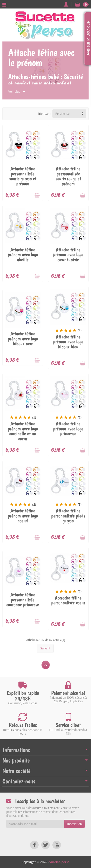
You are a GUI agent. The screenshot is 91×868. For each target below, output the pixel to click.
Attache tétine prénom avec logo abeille (23, 255)
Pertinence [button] (62, 114)
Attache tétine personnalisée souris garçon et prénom (23, 176)
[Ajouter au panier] (37, 195)
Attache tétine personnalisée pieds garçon (68, 516)
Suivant (45, 648)
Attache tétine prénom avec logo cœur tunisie (68, 255)
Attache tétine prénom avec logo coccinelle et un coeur (23, 431)
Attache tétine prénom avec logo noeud (23, 516)
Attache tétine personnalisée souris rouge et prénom (68, 176)
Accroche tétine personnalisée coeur (68, 600)
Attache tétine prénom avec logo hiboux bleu (68, 342)
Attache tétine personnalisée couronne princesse (23, 600)
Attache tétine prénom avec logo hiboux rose (23, 339)
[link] (34, 845)
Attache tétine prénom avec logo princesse (68, 429)
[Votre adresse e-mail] (35, 824)
